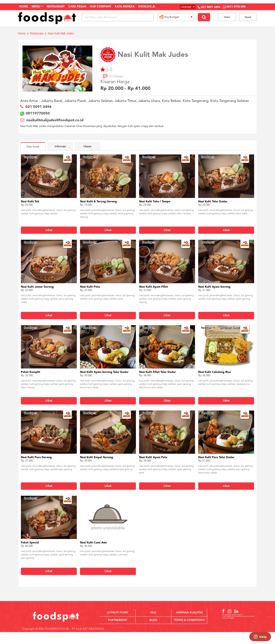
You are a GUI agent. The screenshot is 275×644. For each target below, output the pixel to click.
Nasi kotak (33, 147)
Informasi (60, 146)
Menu (37, 7)
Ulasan (87, 146)
